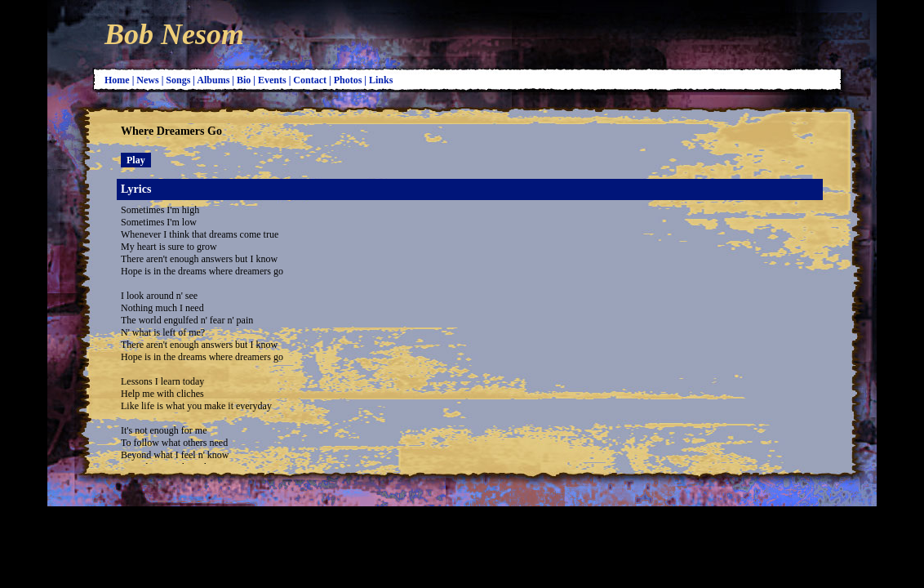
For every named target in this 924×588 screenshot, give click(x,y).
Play (136, 160)
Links (382, 80)
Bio (245, 80)
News (149, 80)
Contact (311, 80)
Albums (214, 80)
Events (273, 80)
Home (118, 80)
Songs (179, 80)
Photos (349, 80)
